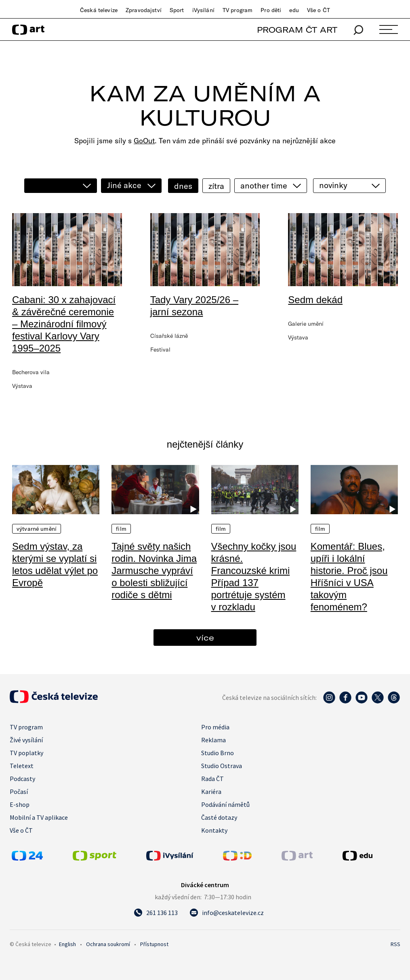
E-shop (20, 804)
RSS (395, 944)
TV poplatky (26, 753)
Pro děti (271, 10)
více (205, 638)
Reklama (213, 740)
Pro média (215, 727)
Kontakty (214, 830)
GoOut (144, 141)
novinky (333, 185)
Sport (177, 10)
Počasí (19, 792)
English (67, 944)
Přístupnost (154, 944)
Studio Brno (218, 753)
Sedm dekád (315, 300)
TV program (238, 10)
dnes (183, 186)
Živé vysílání (26, 740)
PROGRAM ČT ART (297, 30)
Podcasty (22, 779)
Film (121, 529)
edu (294, 10)
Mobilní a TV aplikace (39, 817)
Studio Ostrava (222, 766)
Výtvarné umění (37, 529)
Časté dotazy (219, 817)
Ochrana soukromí (108, 944)
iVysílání (203, 10)
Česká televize (99, 10)
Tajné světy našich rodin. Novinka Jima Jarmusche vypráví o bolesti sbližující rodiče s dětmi (154, 571)
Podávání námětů (225, 804)
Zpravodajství (144, 10)
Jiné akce (124, 185)
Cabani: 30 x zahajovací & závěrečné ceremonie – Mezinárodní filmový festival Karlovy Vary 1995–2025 (64, 324)
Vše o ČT (319, 10)
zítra (216, 186)
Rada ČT (212, 779)
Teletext (22, 766)
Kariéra (211, 792)
